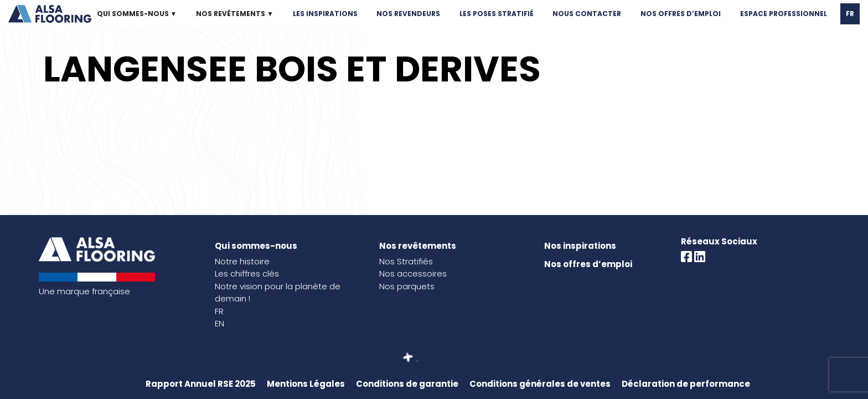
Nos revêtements (418, 246)
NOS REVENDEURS (408, 14)
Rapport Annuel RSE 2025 (201, 384)
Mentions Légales (306, 384)
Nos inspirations (580, 246)
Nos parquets (407, 286)
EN (219, 323)
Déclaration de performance (686, 384)
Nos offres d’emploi (588, 264)
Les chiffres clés (247, 273)
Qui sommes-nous (256, 246)
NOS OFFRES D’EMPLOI (681, 14)
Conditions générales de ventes (540, 384)
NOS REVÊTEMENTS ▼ (235, 14)
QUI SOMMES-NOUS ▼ (137, 14)
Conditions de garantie (407, 384)
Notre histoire (242, 261)
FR (850, 14)
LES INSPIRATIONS (325, 14)
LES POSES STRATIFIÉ (497, 14)
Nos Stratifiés (406, 261)
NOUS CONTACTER (587, 14)
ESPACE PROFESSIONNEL (784, 14)
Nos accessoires (413, 273)
